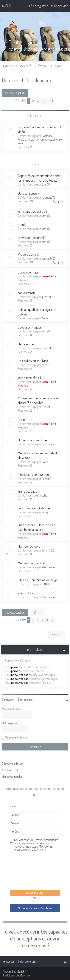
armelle (46, 215)
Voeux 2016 (25, 593)
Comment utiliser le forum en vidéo (37, 129)
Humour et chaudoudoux (27, 80)
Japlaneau (48, 136)
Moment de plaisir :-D (32, 563)
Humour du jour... (29, 546)
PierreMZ (47, 478)
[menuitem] (6, 6)
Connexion (8, 699)
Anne (45, 318)
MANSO (46, 584)
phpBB (21, 972)
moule (22, 224)
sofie (44, 495)
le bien (22, 419)
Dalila (45, 462)
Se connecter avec (35, 908)
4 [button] (43, 100)
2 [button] (33, 100)
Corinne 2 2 (48, 444)
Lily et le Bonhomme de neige (38, 580)
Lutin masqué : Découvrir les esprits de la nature (36, 527)
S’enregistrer (25, 699)
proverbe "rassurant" (31, 237)
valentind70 (49, 197)
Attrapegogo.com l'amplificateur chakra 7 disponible (39, 400)
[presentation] (38, 871)
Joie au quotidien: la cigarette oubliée (37, 312)
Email (13, 806)
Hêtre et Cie (26, 344)
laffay (45, 512)
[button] (52, 100)
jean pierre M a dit (29, 377)
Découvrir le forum (13, 763)
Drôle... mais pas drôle (32, 440)
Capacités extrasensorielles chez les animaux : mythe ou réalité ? (39, 178)
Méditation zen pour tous (34, 474)
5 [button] (47, 100)
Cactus (46, 365)
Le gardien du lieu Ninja (33, 361)
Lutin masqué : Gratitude (34, 508)
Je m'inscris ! (35, 893)
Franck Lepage (27, 491)
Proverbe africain (29, 254)
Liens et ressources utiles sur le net (40, 141)
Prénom (15, 823)
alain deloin (48, 567)
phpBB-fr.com (24, 975)
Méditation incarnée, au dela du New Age (38, 455)
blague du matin (28, 272)
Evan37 (46, 184)
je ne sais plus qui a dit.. (33, 211)
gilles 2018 (47, 297)
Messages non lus (12, 776)
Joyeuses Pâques (30, 327)
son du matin (26, 292)
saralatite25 (49, 258)
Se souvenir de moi (16, 737)
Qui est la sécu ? (28, 193)
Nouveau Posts (11, 770)
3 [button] (38, 100)
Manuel (46, 407)
